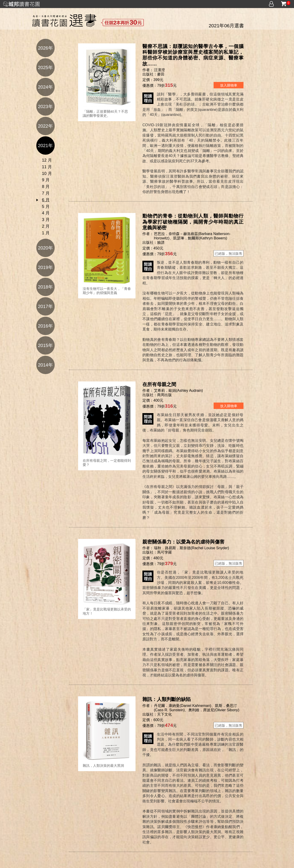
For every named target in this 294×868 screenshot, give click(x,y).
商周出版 (164, 395)
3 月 (46, 220)
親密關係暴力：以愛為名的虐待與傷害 (183, 542)
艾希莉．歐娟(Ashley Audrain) (178, 391)
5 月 (46, 207)
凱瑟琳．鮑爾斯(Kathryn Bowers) (200, 238)
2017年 (45, 306)
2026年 (45, 48)
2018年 (45, 287)
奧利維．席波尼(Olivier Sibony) (214, 710)
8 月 (46, 187)
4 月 (46, 213)
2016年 (45, 326)
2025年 (45, 67)
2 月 (46, 226)
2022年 (45, 126)
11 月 (47, 167)
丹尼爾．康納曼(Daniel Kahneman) (183, 706)
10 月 (47, 174)
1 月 (46, 233)
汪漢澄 (160, 70)
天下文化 (164, 714)
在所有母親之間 (159, 384)
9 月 (46, 180)
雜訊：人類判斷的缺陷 (167, 699)
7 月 (46, 193)
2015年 (45, 345)
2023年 (45, 106)
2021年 (45, 146)
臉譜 (161, 242)
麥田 (161, 74)
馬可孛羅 (164, 552)
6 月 (46, 200)
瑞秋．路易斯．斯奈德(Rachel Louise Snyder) (191, 548)
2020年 (45, 248)
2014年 (45, 365)
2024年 (45, 87)
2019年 (45, 267)
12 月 (47, 160)
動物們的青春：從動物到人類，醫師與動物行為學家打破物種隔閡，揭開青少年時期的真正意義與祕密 (193, 222)
